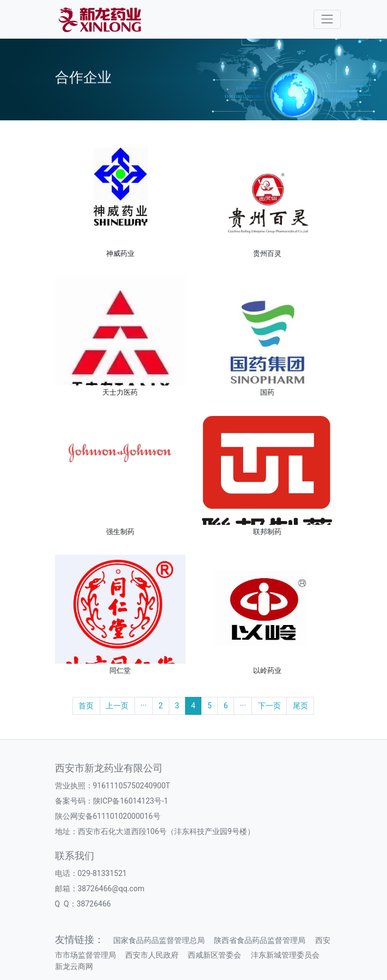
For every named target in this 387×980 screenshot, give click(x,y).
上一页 (117, 706)
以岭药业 (267, 670)
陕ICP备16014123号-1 (131, 801)
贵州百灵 (267, 253)
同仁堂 (120, 670)
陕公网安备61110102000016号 (108, 816)
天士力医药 (120, 392)
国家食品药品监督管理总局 (159, 940)
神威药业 (120, 253)
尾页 (300, 706)
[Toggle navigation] (327, 19)
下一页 (269, 706)
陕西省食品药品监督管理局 (260, 940)
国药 (267, 392)
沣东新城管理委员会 (285, 955)
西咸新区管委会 (214, 955)
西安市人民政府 (152, 955)
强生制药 (120, 532)
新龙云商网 (74, 966)
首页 (86, 706)
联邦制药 (267, 532)
